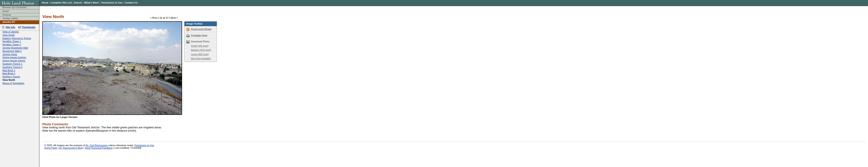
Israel (6, 11)
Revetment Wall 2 (12, 51)
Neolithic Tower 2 (12, 45)
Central (7, 15)
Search (78, 3)
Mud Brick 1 (9, 70)
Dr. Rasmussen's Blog (71, 148)
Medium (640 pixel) (201, 50)
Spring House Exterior (14, 57)
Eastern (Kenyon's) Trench (17, 38)
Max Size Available (201, 58)
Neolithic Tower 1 (12, 41)
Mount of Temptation (13, 83)
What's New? (92, 3)
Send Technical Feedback (99, 148)
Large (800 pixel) (200, 54)
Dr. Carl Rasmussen (97, 145)
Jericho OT (9, 22)
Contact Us (131, 3)
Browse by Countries (15, 7)
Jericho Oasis (10, 54)
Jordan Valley (10, 18)
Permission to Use (112, 3)
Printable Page (199, 35)
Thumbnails (29, 27)
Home (45, 3)
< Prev (154, 18)
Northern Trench (11, 77)
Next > (174, 18)
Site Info (10, 27)
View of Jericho (11, 32)
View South (8, 35)
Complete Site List (61, 3)
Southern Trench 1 (12, 64)
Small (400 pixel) (200, 46)
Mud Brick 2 (9, 73)
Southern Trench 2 (12, 67)
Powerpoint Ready (201, 29)
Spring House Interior (14, 61)
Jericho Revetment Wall (15, 48)
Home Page (51, 148)
